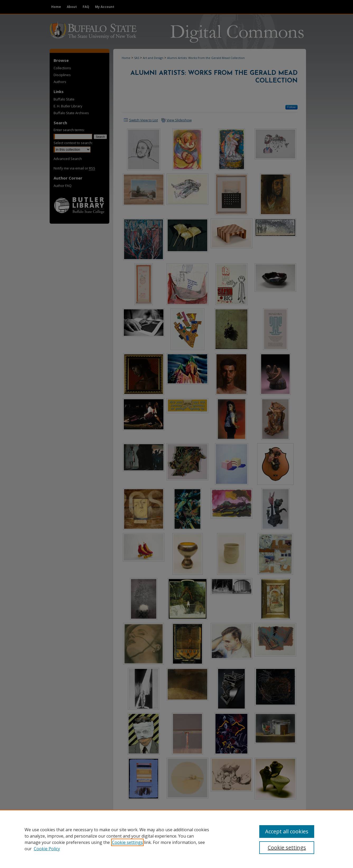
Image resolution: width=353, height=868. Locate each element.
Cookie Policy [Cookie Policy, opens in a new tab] (47, 849)
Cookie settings (127, 842)
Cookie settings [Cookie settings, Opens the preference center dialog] (287, 848)
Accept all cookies (287, 831)
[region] (176, 839)
